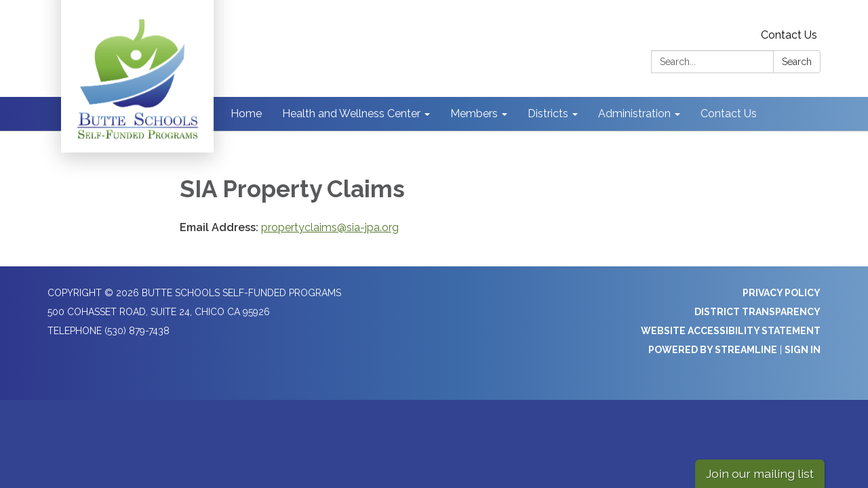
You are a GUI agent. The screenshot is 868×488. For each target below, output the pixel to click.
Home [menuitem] (246, 114)
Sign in (803, 350)
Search (797, 62)
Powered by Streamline (713, 350)
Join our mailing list (760, 473)
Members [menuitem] (474, 114)
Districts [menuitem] (548, 114)
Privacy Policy (782, 293)
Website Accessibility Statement (731, 331)
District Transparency (757, 312)
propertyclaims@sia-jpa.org (330, 227)
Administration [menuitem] (634, 114)
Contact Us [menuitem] (729, 114)
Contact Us (789, 35)
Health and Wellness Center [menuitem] (351, 114)
